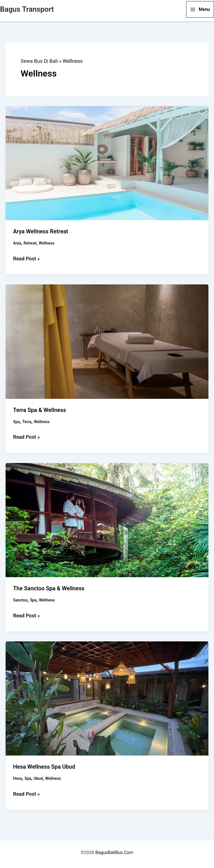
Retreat (30, 243)
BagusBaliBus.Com (114, 853)
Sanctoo (20, 600)
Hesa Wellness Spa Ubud (44, 767)
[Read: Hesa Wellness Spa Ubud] (107, 698)
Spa (16, 422)
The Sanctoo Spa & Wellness (49, 588)
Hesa (18, 778)
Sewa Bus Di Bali (39, 61)
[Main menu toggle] (200, 9)
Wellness (47, 243)
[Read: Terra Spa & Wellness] (107, 341)
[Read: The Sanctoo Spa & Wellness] (107, 520)
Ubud (38, 778)
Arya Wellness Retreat (41, 231)
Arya (17, 243)
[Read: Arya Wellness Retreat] (107, 163)
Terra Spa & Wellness (40, 410)
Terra (27, 422)
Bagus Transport (27, 9)
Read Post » (26, 259)
